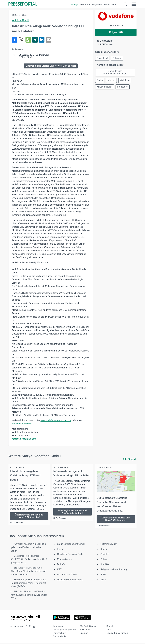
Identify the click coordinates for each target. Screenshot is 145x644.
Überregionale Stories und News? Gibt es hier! (51, 66)
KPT (59, 570)
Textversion (85, 630)
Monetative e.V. (65, 560)
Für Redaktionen (88, 627)
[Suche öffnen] (125, 4)
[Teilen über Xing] (35, 40)
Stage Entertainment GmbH (71, 545)
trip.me (61, 550)
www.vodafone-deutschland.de (56, 420)
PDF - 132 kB (34, 56)
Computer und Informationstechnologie (115, 73)
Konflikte (105, 565)
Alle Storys (116, 26)
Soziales (105, 555)
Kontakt (110, 627)
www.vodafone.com (22, 424)
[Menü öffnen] (134, 4)
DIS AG (61, 565)
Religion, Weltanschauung (114, 570)
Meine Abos (110, 5)
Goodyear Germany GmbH (71, 555)
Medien (112, 81)
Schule (104, 560)
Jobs (109, 630)
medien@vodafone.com (24, 439)
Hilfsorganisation (109, 545)
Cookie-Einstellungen (117, 634)
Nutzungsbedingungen (64, 630)
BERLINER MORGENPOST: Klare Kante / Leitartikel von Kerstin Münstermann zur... (28, 572)
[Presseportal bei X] (29, 627)
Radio (100, 81)
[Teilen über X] (21, 40)
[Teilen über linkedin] (42, 40)
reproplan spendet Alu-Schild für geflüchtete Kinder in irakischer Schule (28, 548)
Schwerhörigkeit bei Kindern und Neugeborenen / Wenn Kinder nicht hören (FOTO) (28, 584)
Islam (103, 580)
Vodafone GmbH (20, 20)
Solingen (118, 58)
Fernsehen (123, 88)
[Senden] (49, 40)
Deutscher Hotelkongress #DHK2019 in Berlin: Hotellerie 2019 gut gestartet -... (29, 560)
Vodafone (126, 81)
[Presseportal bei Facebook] (25, 627)
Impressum (59, 627)
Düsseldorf (103, 58)
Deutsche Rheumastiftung (70, 580)
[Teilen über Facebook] (15, 40)
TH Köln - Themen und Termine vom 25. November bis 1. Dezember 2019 (29, 596)
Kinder (104, 550)
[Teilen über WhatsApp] (28, 40)
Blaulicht (85, 5)
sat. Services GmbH (67, 575)
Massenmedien (105, 88)
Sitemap (84, 634)
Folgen (116, 32)
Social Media (59, 637)
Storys (75, 5)
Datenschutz (59, 634)
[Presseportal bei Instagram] (33, 627)
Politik (104, 575)
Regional (97, 5)
